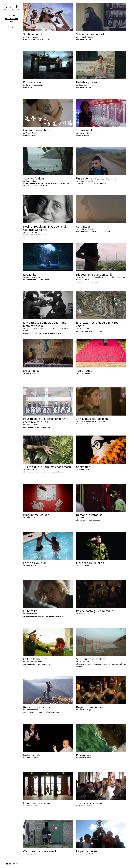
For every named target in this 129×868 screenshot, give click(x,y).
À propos (12, 27)
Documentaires (12, 18)
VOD (12, 21)
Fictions (12, 16)
